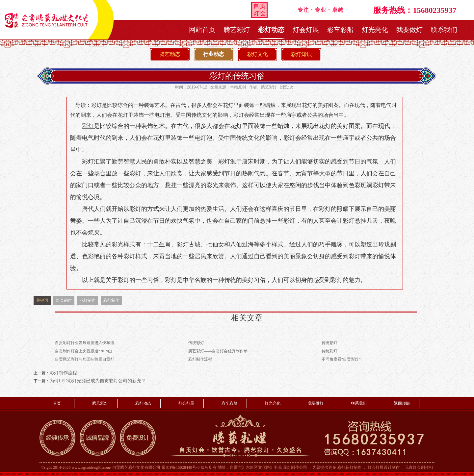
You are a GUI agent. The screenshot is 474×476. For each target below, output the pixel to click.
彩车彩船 (340, 30)
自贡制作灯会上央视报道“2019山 (83, 351)
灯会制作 (64, 300)
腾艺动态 (170, 54)
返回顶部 (402, 403)
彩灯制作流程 (200, 359)
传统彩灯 (196, 343)
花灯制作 (88, 300)
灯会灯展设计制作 (384, 467)
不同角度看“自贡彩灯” (341, 359)
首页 (57, 403)
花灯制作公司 (295, 467)
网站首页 (202, 30)
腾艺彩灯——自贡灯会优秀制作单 (218, 351)
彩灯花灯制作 (349, 467)
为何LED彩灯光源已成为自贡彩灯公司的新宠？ (98, 381)
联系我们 (444, 30)
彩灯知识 (301, 54)
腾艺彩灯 (237, 30)
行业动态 (214, 54)
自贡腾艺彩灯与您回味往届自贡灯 (85, 359)
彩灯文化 (257, 54)
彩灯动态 (271, 30)
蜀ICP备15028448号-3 (181, 467)
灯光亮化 (375, 30)
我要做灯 (409, 30)
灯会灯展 (306, 30)
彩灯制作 (111, 300)
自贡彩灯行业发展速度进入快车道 (85, 343)
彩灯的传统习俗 (237, 76)
